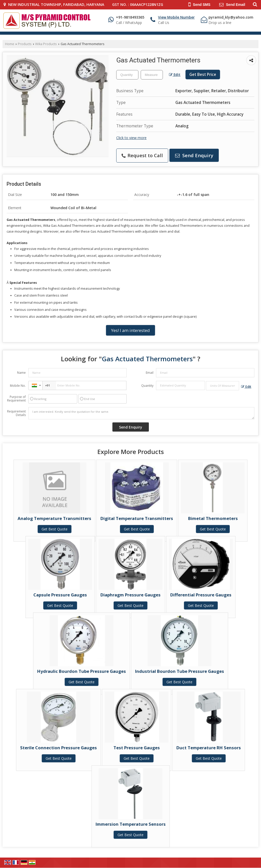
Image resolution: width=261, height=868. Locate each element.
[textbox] (152, 75)
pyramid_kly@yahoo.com (231, 17)
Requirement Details (16, 413)
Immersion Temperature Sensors (131, 824)
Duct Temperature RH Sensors (209, 748)
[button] (176, 17)
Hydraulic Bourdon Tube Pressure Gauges (82, 671)
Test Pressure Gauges (137, 748)
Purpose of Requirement (16, 399)
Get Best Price (203, 75)
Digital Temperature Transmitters (137, 518)
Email (150, 373)
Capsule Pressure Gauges (60, 595)
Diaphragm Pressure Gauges (130, 595)
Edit (175, 75)
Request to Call (142, 155)
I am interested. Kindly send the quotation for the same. (141, 413)
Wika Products (46, 44)
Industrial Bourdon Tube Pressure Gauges (180, 671)
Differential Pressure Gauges (201, 595)
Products (25, 44)
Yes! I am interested (130, 330)
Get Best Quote (55, 529)
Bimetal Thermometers (213, 518)
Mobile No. (18, 386)
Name (21, 373)
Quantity (147, 386)
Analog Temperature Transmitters (54, 518)
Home (10, 44)
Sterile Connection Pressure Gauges (58, 748)
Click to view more (131, 138)
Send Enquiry (194, 155)
